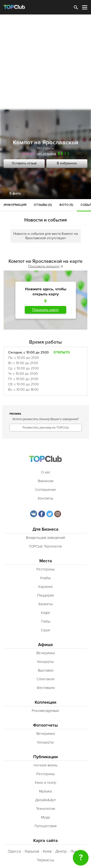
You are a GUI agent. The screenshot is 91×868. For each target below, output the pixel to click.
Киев (47, 851)
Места (46, 561)
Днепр (61, 851)
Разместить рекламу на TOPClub (46, 428)
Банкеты (46, 604)
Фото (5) (66, 205)
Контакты (45, 498)
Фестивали (46, 688)
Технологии (46, 809)
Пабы (46, 621)
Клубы (45, 578)
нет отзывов (46, 154)
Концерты (45, 662)
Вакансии (46, 481)
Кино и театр (46, 783)
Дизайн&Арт (46, 800)
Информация (15, 205)
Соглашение (46, 490)
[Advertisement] (45, 62)
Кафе (46, 613)
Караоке (46, 587)
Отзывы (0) (43, 205)
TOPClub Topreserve (45, 546)
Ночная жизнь (46, 765)
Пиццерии (45, 595)
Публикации (45, 757)
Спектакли (45, 679)
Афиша (45, 645)
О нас (46, 472)
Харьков (32, 851)
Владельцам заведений (45, 538)
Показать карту (45, 310)
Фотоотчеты (45, 725)
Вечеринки (46, 653)
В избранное (67, 163)
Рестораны (46, 148)
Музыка (45, 791)
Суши (45, 630)
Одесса (14, 851)
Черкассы (45, 860)
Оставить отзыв (24, 163)
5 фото (15, 193)
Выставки (46, 670)
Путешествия (45, 826)
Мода (45, 817)
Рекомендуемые (45, 711)
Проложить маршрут (46, 266)
